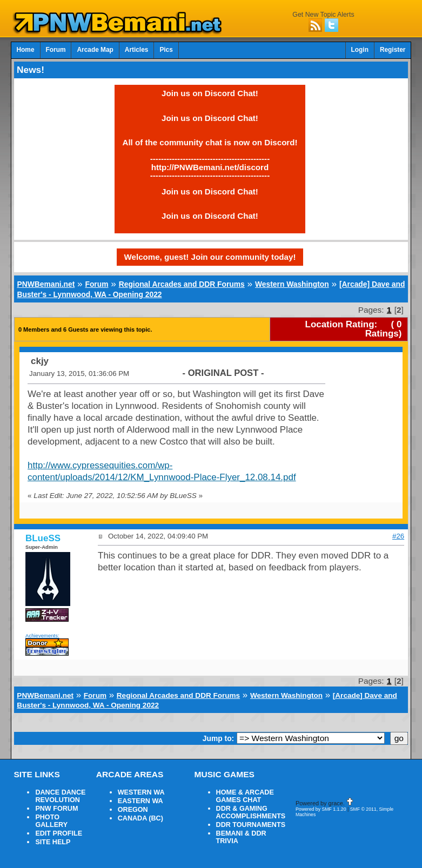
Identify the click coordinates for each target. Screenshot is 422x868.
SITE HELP (53, 842)
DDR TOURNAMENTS (251, 825)
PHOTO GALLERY (51, 821)
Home (26, 50)
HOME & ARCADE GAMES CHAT (245, 796)
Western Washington (292, 284)
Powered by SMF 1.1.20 (321, 809)
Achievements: (42, 635)
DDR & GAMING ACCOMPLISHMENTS (251, 812)
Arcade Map (95, 50)
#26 (398, 536)
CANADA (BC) (140, 818)
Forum (56, 50)
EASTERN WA (140, 801)
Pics (166, 50)
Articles (137, 50)
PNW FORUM (56, 809)
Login (360, 50)
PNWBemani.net (46, 284)
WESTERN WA (141, 792)
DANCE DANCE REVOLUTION (60, 796)
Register (393, 50)
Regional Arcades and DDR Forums (182, 284)
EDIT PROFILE (59, 833)
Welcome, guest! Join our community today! (210, 257)
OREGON (133, 810)
